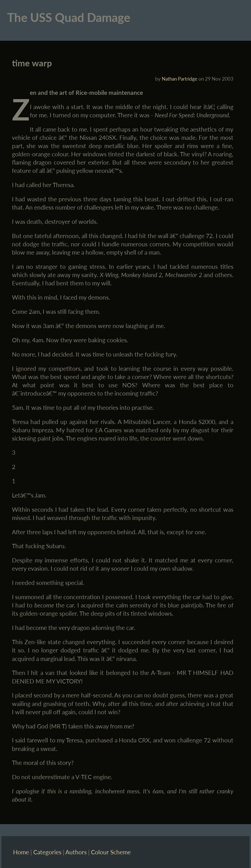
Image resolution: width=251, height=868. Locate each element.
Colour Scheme (111, 852)
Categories (47, 852)
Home (21, 852)
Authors (76, 852)
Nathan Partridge (180, 79)
